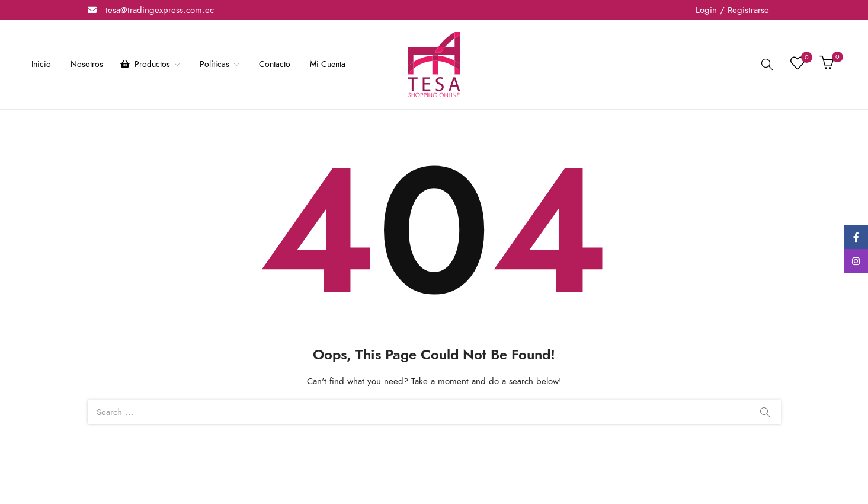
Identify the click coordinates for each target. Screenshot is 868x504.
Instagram (856, 261)
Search (765, 412)
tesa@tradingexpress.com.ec (160, 10)
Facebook (856, 237)
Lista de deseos (804, 60)
